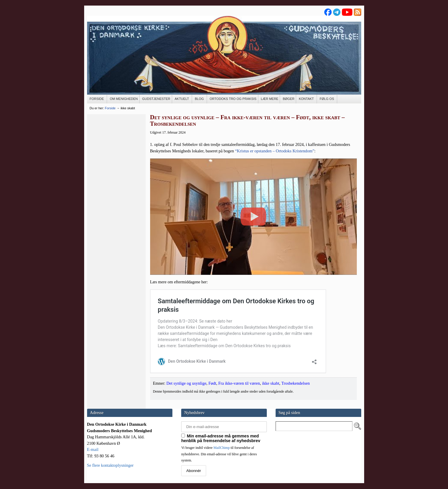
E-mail (93, 449)
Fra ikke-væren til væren (239, 383)
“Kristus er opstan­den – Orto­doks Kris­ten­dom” (275, 151)
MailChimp (222, 448)
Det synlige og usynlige (186, 383)
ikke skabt (271, 383)
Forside (110, 108)
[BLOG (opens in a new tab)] (200, 99)
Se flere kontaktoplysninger (110, 465)
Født (212, 383)
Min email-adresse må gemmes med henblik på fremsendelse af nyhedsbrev (221, 438)
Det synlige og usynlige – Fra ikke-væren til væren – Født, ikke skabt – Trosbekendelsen (247, 120)
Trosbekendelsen (295, 383)
